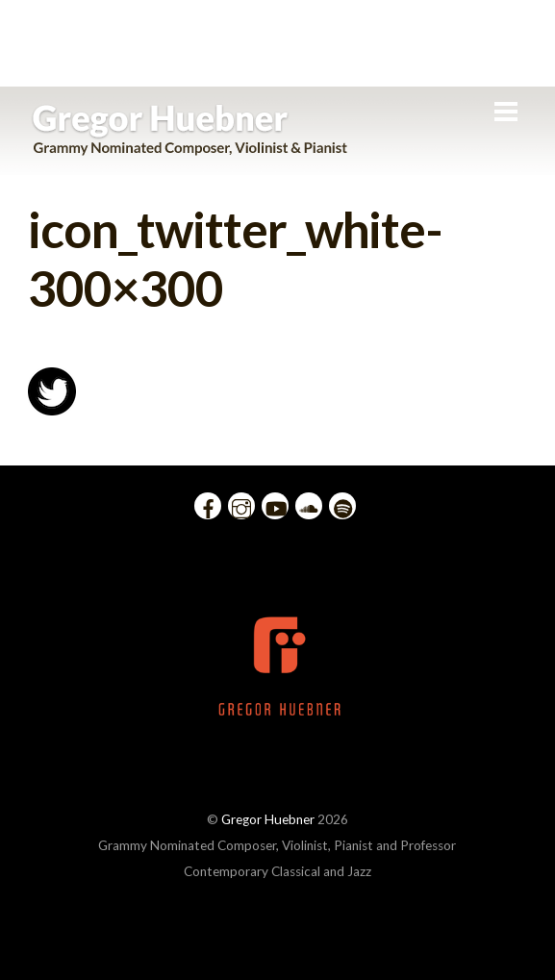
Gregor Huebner (268, 819)
